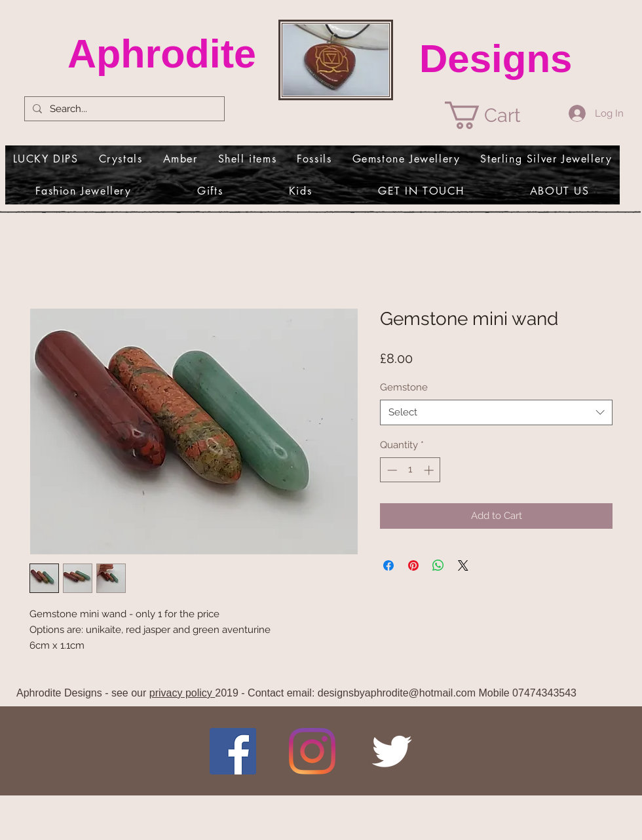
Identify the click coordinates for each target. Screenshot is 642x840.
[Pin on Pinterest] (413, 565)
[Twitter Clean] (391, 751)
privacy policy (182, 693)
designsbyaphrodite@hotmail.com (397, 693)
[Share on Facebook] (388, 565)
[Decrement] (391, 470)
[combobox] (496, 412)
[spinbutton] (410, 470)
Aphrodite (162, 54)
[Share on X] (463, 565)
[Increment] (430, 470)
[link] (497, 115)
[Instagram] (312, 751)
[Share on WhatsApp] (438, 565)
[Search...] (123, 109)
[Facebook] (233, 751)
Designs (496, 59)
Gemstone (404, 387)
